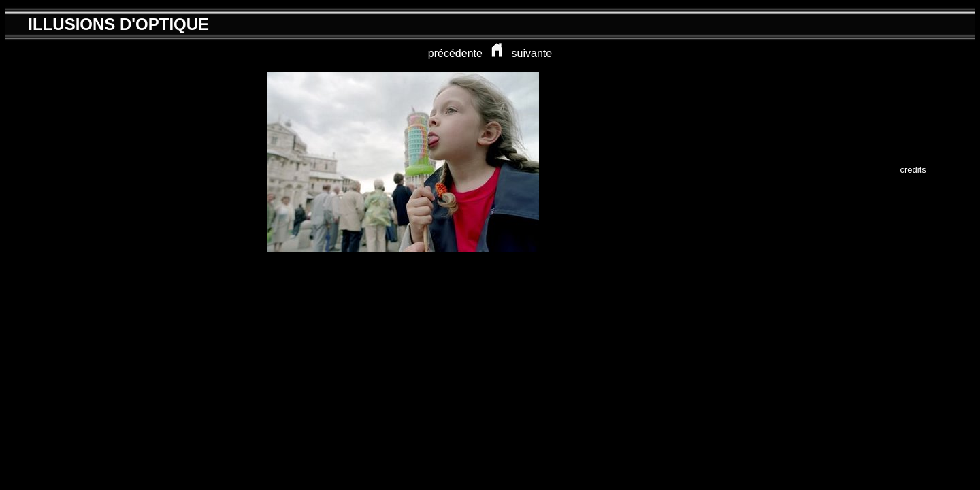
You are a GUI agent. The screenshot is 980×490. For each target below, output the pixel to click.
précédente (455, 53)
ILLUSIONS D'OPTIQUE (118, 24)
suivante (532, 53)
